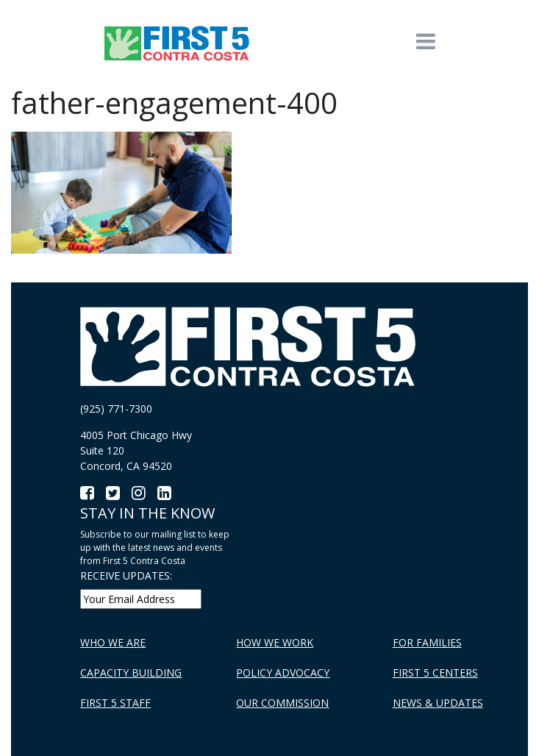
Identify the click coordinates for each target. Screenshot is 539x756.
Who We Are (113, 642)
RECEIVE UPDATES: (126, 575)
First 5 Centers (435, 673)
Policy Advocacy (283, 673)
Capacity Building (131, 673)
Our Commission (282, 703)
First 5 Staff (115, 703)
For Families (427, 642)
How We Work (275, 642)
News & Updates (438, 703)
